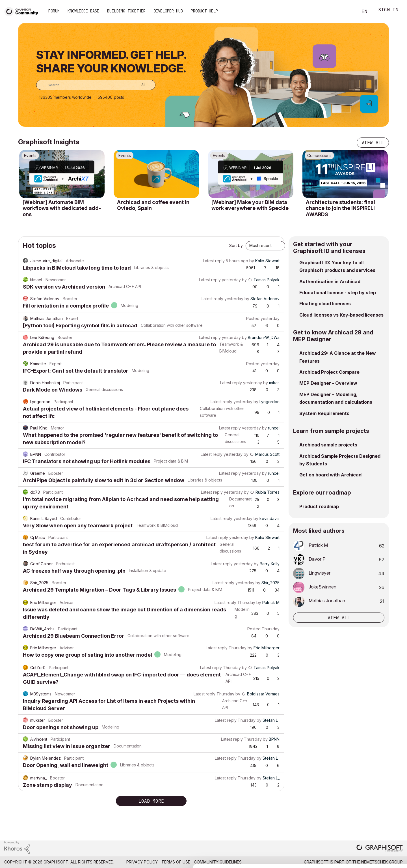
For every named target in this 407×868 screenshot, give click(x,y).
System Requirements (324, 413)
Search (347, 12)
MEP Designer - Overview (328, 383)
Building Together (126, 11)
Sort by (236, 245)
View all (373, 143)
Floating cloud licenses (325, 304)
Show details (224, 861)
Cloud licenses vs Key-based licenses (341, 315)
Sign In (388, 10)
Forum (54, 11)
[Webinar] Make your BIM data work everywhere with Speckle (250, 205)
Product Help (204, 11)
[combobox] (96, 85)
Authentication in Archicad (330, 282)
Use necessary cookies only (374, 834)
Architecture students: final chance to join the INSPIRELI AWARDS (340, 208)
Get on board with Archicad (330, 475)
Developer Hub (168, 11)
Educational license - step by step (338, 293)
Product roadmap (319, 506)
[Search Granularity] (139, 85)
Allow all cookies (374, 803)
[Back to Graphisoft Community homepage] (23, 11)
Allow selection (374, 817)
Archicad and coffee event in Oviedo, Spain (153, 205)
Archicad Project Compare (329, 372)
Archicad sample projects (328, 445)
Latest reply (214, 261)
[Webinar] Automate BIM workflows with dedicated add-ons (62, 208)
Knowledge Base (83, 11)
